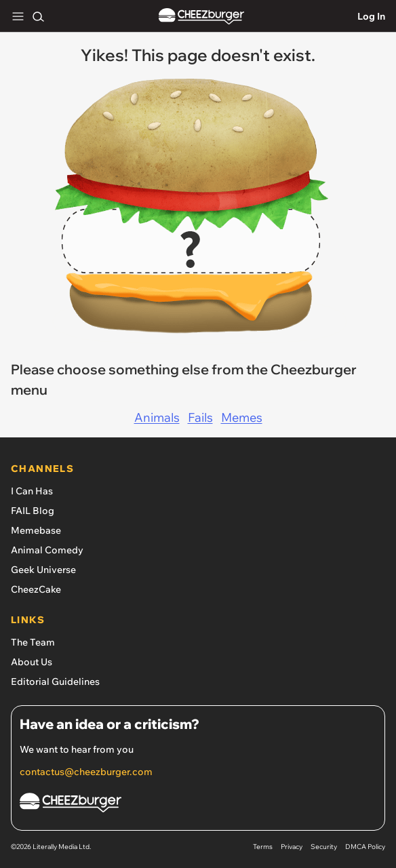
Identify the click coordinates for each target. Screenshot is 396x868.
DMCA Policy (365, 847)
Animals (157, 417)
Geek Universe (43, 570)
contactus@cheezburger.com (86, 772)
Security (324, 847)
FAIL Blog (33, 511)
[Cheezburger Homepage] (198, 805)
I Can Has (32, 491)
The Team (33, 642)
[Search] (38, 16)
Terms (263, 847)
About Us (32, 662)
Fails (200, 417)
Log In (371, 16)
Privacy (292, 847)
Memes (242, 417)
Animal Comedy (47, 550)
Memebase (36, 530)
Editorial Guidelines (55, 682)
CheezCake (36, 589)
